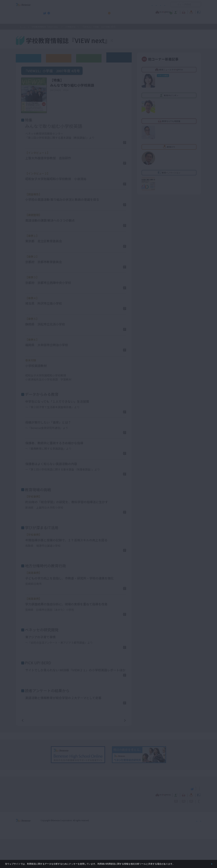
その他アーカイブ (119, 57)
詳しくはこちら (113, 144)
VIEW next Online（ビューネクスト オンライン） (29, 817)
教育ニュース (87, 12)
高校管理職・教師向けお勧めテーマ (107, 21)
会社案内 (197, 849)
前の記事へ (31, 749)
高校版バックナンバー (59, 58)
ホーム (23, 27)
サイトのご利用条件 (80, 4)
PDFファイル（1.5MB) (39, 386)
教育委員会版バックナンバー (89, 58)
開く (173, 4)
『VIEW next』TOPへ (132, 41)
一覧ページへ (74, 749)
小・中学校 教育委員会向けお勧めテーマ (168, 21)
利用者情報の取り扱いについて (132, 4)
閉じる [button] (206, 862)
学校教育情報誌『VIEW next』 (47, 21)
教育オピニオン (118, 12)
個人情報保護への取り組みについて (172, 849)
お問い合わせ (159, 4)
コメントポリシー (103, 4)
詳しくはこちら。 (183, 862)
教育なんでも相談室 (145, 12)
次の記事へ (116, 749)
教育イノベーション (191, 12)
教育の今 (167, 12)
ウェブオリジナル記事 (28, 58)
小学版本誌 (70, 27)
